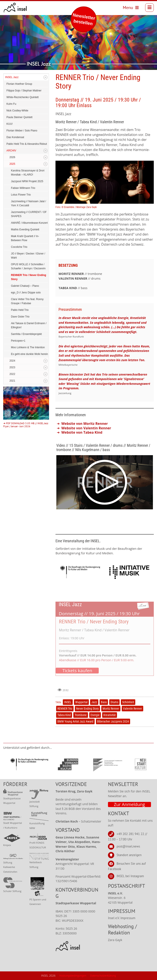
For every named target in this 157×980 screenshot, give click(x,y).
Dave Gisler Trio (20, 317)
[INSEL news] (15, 8)
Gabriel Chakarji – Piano (25, 286)
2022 (12, 374)
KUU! (10, 124)
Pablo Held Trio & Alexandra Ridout (27, 144)
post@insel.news (128, 846)
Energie (95, 715)
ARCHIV (11, 151)
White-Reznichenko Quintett (22, 97)
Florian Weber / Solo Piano (22, 131)
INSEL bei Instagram (130, 876)
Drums (114, 702)
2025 (12, 164)
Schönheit (128, 702)
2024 (12, 361)
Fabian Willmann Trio (23, 188)
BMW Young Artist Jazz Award (75, 721)
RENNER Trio (65, 709)
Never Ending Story (87, 709)
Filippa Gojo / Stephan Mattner (24, 91)
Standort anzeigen (129, 855)
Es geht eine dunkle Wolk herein (29, 354)
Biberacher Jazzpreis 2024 (113, 721)
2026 (12, 157)
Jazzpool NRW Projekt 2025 (27, 181)
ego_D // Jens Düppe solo (26, 293)
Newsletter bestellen (84, 19)
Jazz (94, 702)
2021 (12, 381)
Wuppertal (81, 702)
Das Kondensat (15, 137)
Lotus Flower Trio (21, 195)
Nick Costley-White (17, 111)
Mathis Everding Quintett (25, 230)
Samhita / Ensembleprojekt (26, 334)
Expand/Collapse (45, 77)
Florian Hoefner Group (19, 84)
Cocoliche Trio (19, 247)
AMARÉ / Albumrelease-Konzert (29, 223)
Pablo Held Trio (20, 310)
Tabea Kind (64, 715)
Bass (104, 702)
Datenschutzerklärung (103, 976)
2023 (12, 367)
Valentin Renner (132, 709)
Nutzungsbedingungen (73, 976)
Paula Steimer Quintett (19, 117)
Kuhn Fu (11, 104)
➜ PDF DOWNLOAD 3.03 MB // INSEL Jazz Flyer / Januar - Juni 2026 (26, 425)
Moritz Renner (111, 709)
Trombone (81, 715)
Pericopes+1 (18, 341)
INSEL (68, 702)
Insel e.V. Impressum (122, 918)
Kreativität (110, 715)
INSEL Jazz (12, 77)
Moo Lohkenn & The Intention (28, 347)
